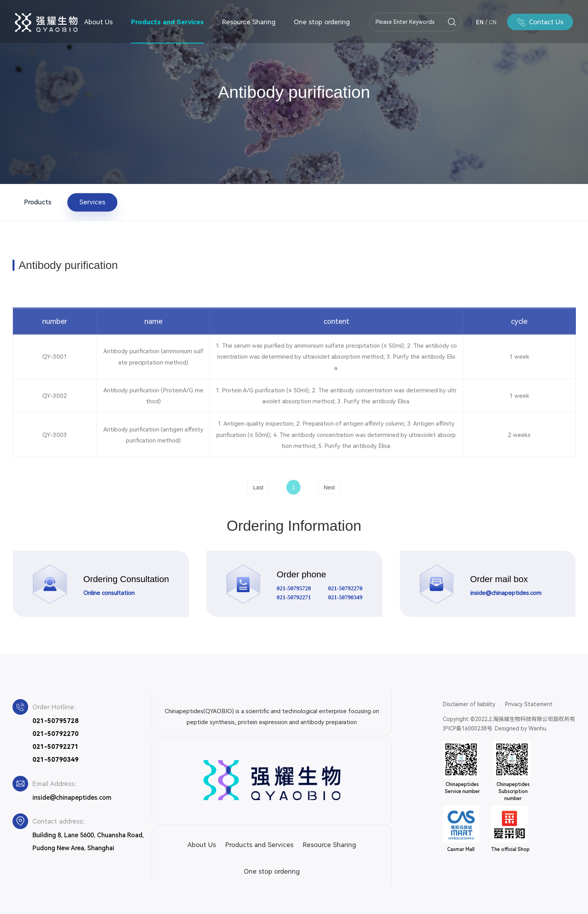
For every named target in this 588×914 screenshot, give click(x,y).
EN (480, 22)
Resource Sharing (249, 22)
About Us (98, 22)
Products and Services (167, 22)
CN (493, 22)
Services (92, 202)
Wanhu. (538, 728)
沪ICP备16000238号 (468, 728)
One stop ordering (322, 22)
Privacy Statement (529, 704)
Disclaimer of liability (469, 704)
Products (38, 202)
